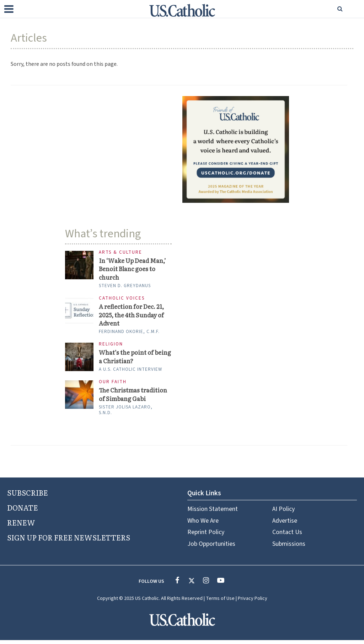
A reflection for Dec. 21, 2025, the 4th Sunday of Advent (133, 316)
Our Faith (113, 385)
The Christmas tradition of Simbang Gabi (134, 398)
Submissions (289, 547)
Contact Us (287, 536)
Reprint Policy (206, 536)
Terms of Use (220, 602)
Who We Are (203, 524)
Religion (111, 347)
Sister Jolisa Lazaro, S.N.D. (126, 413)
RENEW (21, 526)
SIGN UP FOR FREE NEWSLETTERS (69, 541)
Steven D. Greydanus (125, 287)
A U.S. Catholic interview (130, 373)
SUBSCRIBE (28, 496)
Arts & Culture (121, 252)
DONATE (23, 511)
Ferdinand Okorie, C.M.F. (129, 334)
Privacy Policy (253, 602)
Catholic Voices (122, 299)
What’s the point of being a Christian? (127, 359)
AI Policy (283, 513)
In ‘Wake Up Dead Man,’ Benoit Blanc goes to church (134, 270)
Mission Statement (213, 513)
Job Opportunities (211, 547)
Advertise (285, 524)
